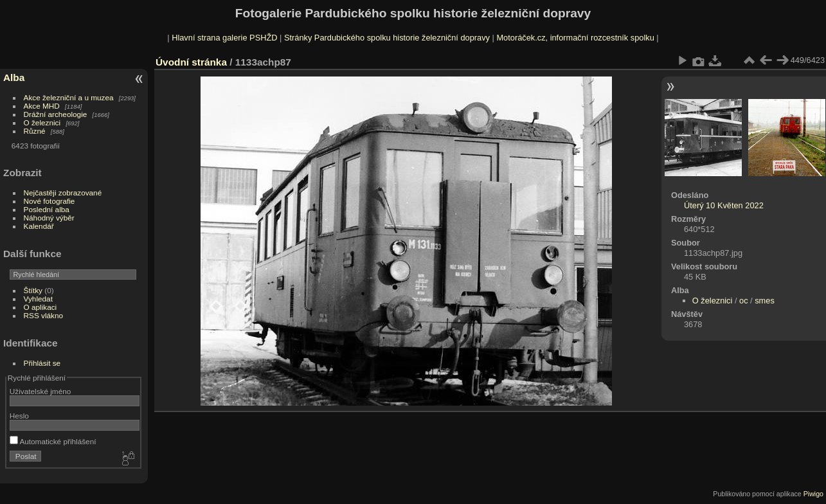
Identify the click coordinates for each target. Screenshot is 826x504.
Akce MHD (42, 106)
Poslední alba (47, 209)
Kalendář (39, 226)
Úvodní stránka (191, 62)
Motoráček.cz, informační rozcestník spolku (575, 38)
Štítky (33, 290)
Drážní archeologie (56, 114)
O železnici (42, 122)
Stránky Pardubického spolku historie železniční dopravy (387, 38)
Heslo (19, 416)
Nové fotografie (49, 201)
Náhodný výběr (49, 218)
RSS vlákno (43, 315)
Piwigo (813, 494)
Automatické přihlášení (53, 441)
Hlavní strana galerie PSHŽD (224, 38)
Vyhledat (38, 299)
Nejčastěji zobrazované (63, 193)
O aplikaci (40, 307)
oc (744, 301)
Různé (35, 131)
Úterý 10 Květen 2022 (724, 205)
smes (765, 301)
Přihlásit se (42, 363)
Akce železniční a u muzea (69, 97)
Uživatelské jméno (40, 391)
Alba (14, 77)
